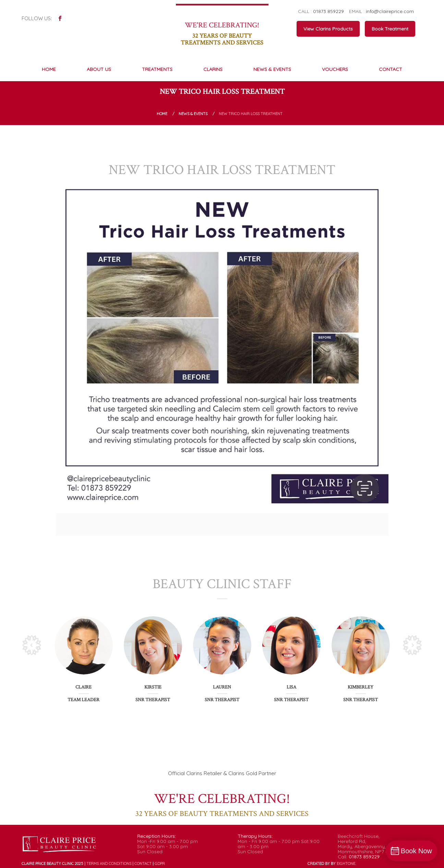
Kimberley (361, 687)
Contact (143, 864)
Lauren (222, 687)
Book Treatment (390, 29)
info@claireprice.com (390, 11)
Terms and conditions (109, 864)
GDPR (160, 864)
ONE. (346, 864)
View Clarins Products (328, 29)
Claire (83, 687)
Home (162, 114)
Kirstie (153, 687)
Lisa (291, 687)
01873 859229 (328, 11)
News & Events (193, 114)
